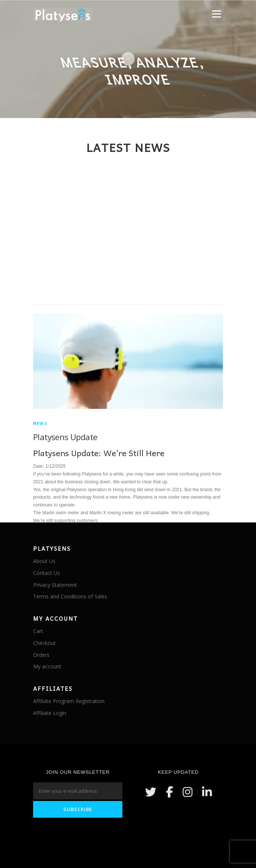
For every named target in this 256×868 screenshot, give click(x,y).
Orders (41, 655)
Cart (38, 631)
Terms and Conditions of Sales (70, 596)
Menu (216, 14)
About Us (44, 561)
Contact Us (47, 573)
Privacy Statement (55, 585)
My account (47, 666)
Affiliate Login (50, 713)
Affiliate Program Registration (69, 701)
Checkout (44, 643)
